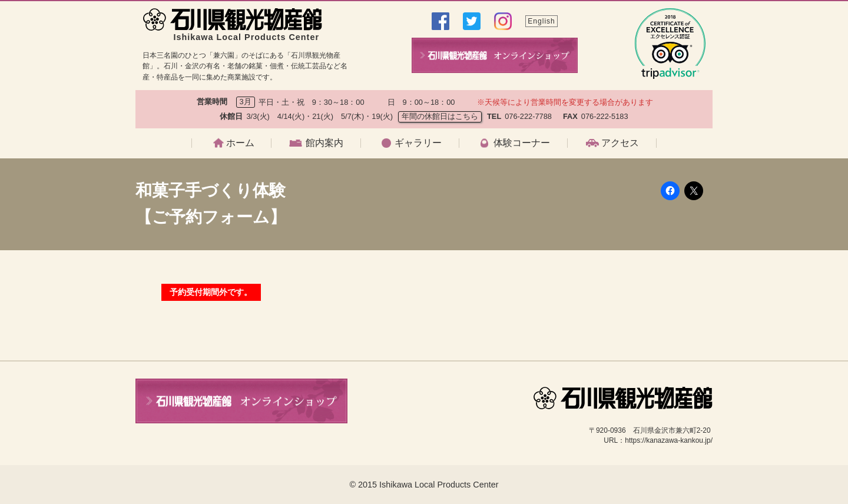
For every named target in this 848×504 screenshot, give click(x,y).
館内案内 (324, 143)
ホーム (240, 143)
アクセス (620, 143)
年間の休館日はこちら (440, 116)
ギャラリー (418, 143)
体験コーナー (522, 143)
